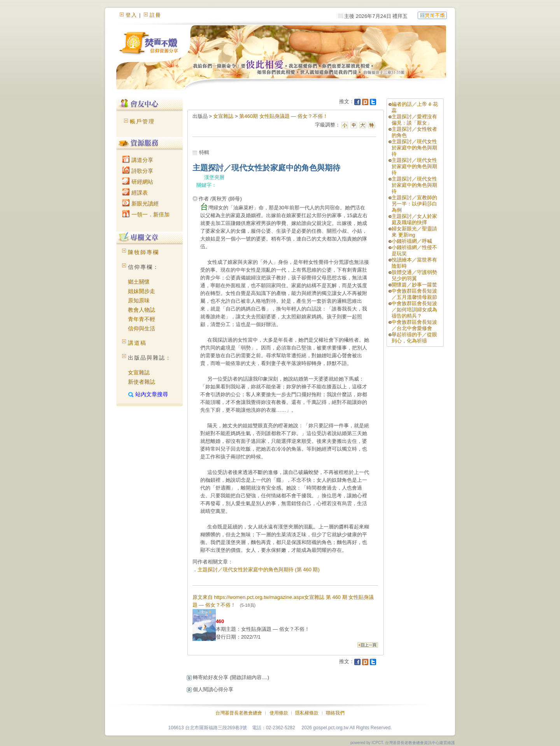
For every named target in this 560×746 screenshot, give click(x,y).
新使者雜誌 (142, 382)
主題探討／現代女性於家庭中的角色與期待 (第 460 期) (259, 570)
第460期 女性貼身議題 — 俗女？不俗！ (283, 116)
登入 (131, 15)
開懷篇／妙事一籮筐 (414, 285)
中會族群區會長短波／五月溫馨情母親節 (414, 294)
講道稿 (137, 343)
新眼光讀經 (140, 204)
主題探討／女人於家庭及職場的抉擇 (414, 219)
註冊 (156, 15)
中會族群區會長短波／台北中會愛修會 (414, 325)
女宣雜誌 (139, 372)
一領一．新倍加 (146, 214)
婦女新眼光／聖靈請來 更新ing (414, 232)
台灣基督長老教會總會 (239, 713)
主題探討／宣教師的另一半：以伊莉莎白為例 (414, 204)
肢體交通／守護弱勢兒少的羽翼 (414, 275)
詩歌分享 (138, 171)
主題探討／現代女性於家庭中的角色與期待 (414, 148)
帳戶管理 (142, 121)
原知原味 (139, 300)
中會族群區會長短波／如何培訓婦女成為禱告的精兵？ (414, 310)
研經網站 (138, 182)
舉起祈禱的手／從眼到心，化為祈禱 (414, 338)
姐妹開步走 (142, 291)
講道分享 (138, 160)
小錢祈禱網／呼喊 (412, 241)
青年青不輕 (142, 319)
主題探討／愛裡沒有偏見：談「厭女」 (414, 120)
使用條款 (279, 713)
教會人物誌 (142, 310)
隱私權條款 (307, 713)
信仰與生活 (142, 328)
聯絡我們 (335, 713)
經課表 (135, 193)
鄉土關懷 (139, 282)
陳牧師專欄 (143, 252)
